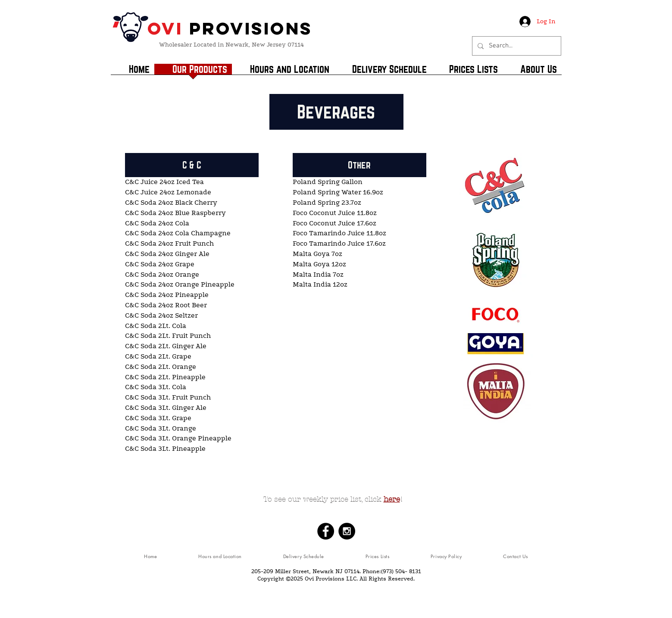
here (392, 499)
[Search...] (516, 46)
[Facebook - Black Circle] (326, 531)
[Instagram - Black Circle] (347, 531)
